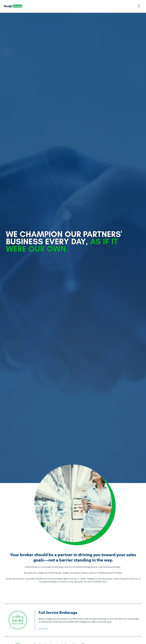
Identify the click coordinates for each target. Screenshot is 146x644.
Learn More (43, 629)
